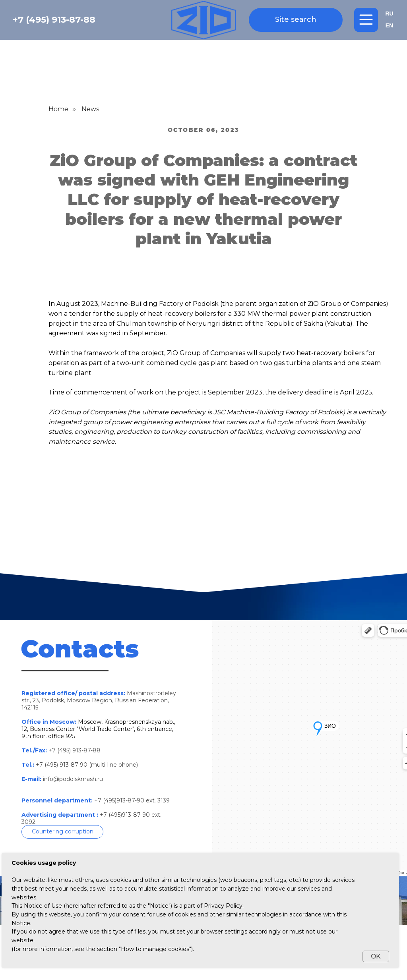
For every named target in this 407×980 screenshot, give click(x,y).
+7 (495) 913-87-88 (54, 20)
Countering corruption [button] (63, 831)
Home (58, 109)
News (90, 109)
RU (389, 14)
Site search (296, 19)
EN (389, 25)
